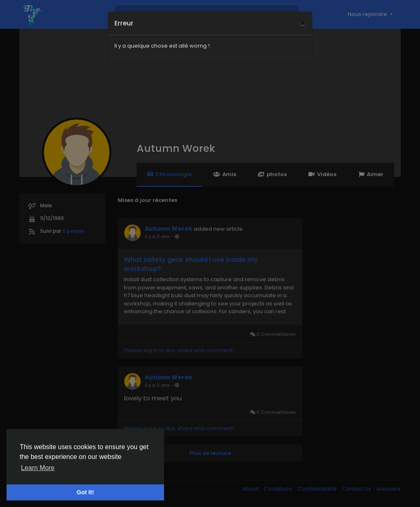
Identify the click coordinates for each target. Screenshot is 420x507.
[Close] (302, 13)
